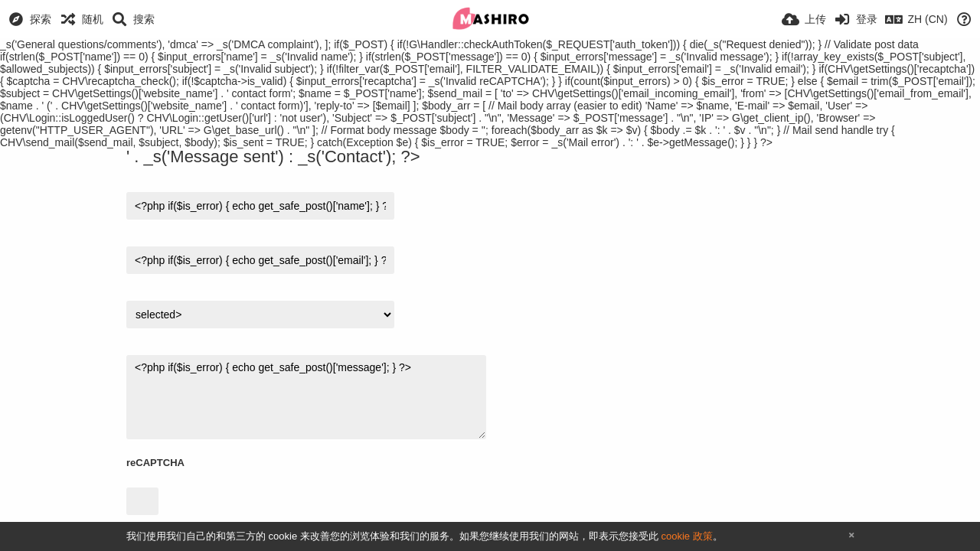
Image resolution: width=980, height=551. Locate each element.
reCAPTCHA (155, 463)
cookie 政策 (686, 536)
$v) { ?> (260, 315)
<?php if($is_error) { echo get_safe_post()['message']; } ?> (306, 397)
